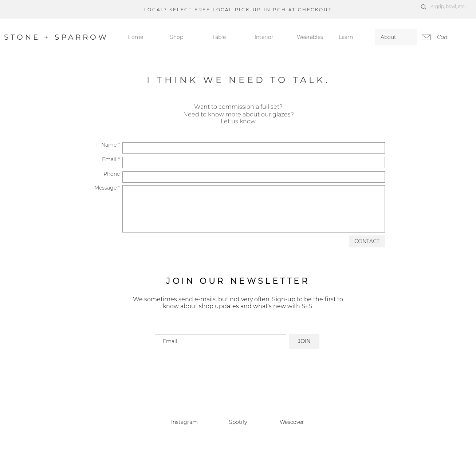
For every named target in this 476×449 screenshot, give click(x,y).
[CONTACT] (367, 241)
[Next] (436, 9)
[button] (354, 37)
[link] (446, 37)
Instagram (184, 422)
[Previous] (40, 9)
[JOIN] (304, 341)
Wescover (292, 422)
